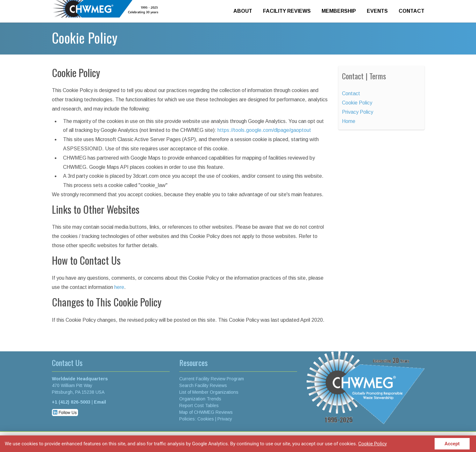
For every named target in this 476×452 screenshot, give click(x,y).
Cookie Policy (373, 443)
